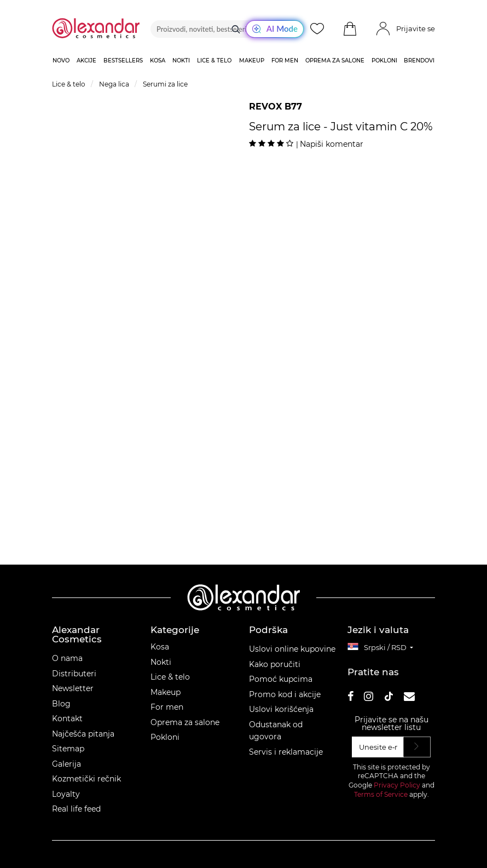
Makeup (166, 692)
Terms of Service (381, 794)
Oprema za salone (185, 722)
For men (167, 707)
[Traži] (236, 29)
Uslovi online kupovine (292, 649)
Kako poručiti (275, 664)
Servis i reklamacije (286, 752)
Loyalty (66, 794)
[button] (350, 29)
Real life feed (76, 809)
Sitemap (68, 749)
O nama (67, 658)
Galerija (66, 764)
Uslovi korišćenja (281, 709)
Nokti (161, 662)
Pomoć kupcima (281, 679)
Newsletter (73, 688)
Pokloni (165, 737)
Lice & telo (170, 677)
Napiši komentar (332, 144)
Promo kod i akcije (285, 694)
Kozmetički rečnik (86, 779)
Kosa (160, 647)
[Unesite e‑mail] (378, 747)
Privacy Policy (397, 785)
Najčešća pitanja (83, 734)
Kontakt (67, 718)
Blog (61, 704)
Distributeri (74, 674)
